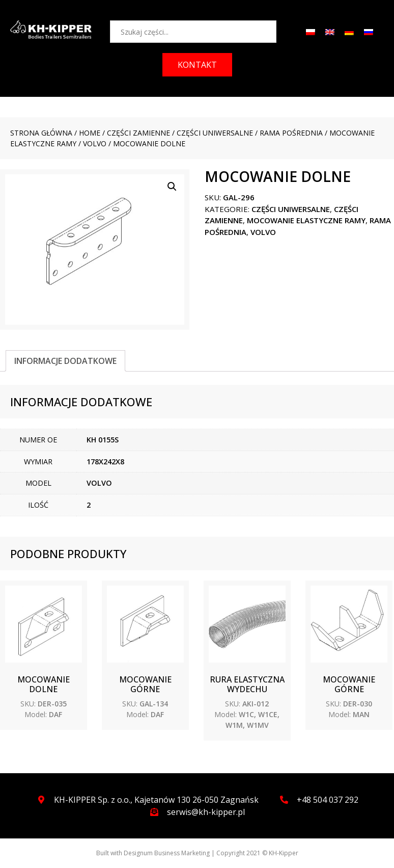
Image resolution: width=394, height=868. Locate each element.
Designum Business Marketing (167, 853)
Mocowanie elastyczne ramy (306, 220)
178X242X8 (105, 462)
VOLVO (95, 143)
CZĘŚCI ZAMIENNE (138, 133)
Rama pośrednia (291, 133)
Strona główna (41, 133)
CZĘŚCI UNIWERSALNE (215, 133)
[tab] (65, 361)
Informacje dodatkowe (65, 361)
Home (90, 133)
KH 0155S (103, 440)
